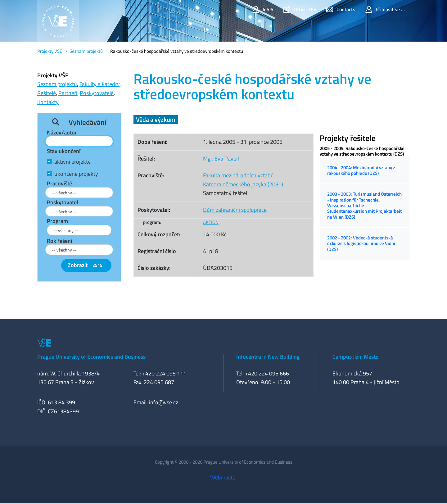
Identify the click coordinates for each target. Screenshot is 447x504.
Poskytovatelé (97, 93)
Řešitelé (47, 93)
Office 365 (300, 9)
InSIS (263, 9)
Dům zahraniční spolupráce (235, 210)
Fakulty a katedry (99, 84)
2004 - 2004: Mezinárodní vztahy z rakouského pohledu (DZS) (361, 170)
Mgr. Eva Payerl (221, 159)
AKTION (211, 222)
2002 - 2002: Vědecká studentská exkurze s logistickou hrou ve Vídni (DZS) (361, 243)
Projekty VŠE (50, 51)
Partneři (68, 93)
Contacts (341, 9)
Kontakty (48, 102)
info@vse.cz (164, 402)
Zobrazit (86, 265)
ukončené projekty (76, 174)
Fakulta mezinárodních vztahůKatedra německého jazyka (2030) (243, 180)
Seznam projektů (86, 51)
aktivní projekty (72, 162)
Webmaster (224, 477)
